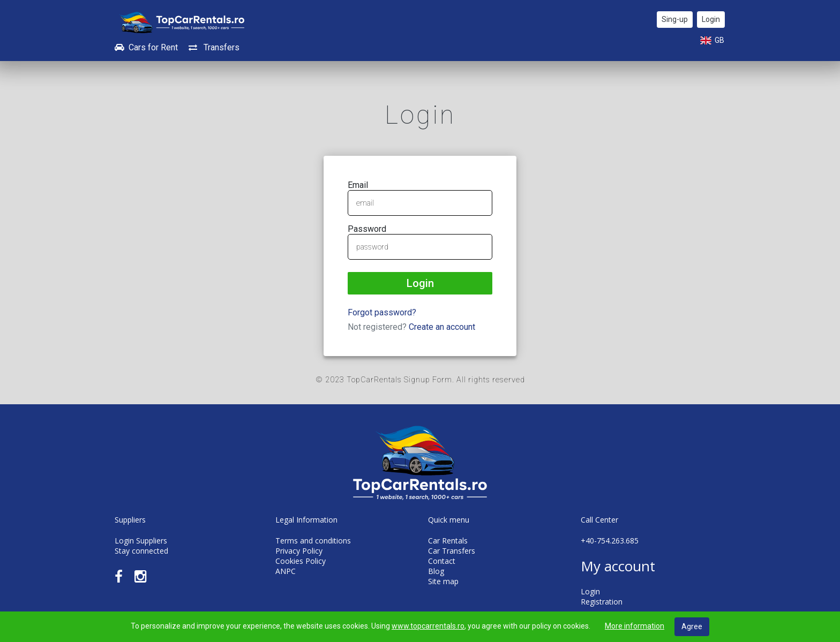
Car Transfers (452, 551)
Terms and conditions (313, 541)
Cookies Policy (301, 561)
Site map (443, 581)
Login (711, 19)
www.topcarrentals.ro (428, 626)
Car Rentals (448, 541)
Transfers (214, 47)
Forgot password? (382, 312)
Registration (602, 602)
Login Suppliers (141, 541)
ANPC (286, 571)
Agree (692, 626)
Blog (436, 571)
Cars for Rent (146, 47)
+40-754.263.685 (610, 541)
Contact (442, 561)
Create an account (442, 327)
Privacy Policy (299, 551)
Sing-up (675, 19)
